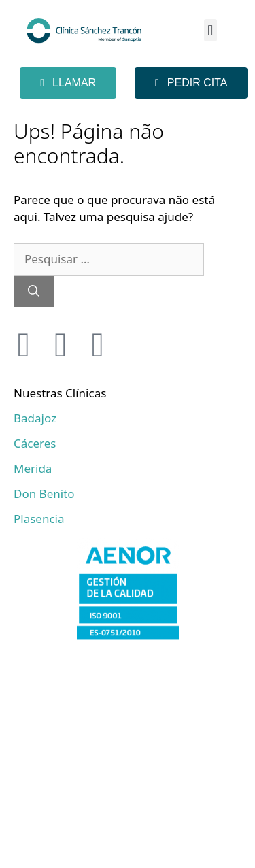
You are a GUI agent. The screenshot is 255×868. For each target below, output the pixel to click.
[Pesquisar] (34, 292)
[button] (210, 30)
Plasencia (39, 519)
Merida (33, 468)
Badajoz (35, 418)
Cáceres (35, 443)
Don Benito (44, 494)
